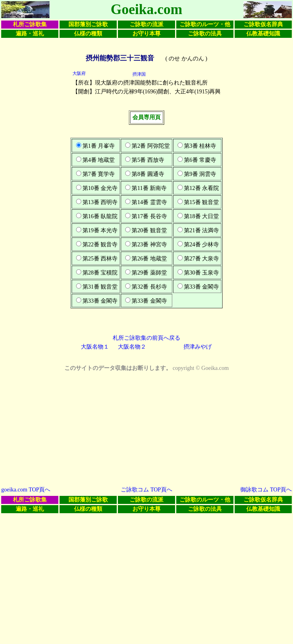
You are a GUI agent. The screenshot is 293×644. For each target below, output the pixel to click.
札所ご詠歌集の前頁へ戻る (146, 338)
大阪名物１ (95, 347)
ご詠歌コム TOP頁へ (146, 490)
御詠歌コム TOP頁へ (266, 490)
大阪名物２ (132, 347)
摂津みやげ (198, 347)
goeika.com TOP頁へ (26, 490)
